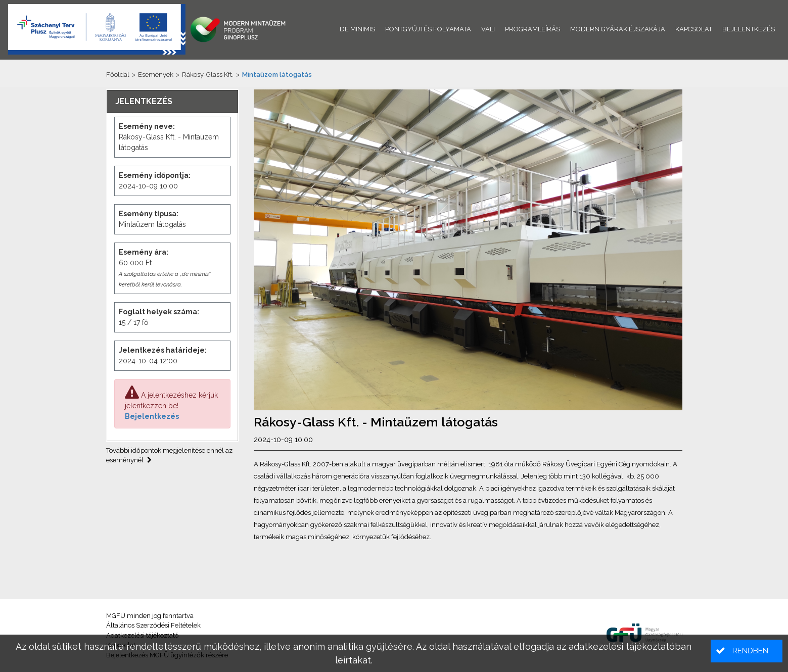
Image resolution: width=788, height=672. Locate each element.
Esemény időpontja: (155, 175)
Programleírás (532, 29)
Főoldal (118, 75)
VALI (488, 29)
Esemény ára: (144, 252)
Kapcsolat (694, 29)
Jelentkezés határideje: (163, 350)
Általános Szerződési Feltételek (153, 625)
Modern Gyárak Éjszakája (618, 29)
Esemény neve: (147, 126)
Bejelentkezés (152, 416)
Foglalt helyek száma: (159, 312)
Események (156, 75)
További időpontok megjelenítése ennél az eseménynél (169, 455)
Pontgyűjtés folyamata (428, 29)
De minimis (357, 29)
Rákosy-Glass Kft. (208, 75)
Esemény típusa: (149, 214)
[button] (747, 651)
